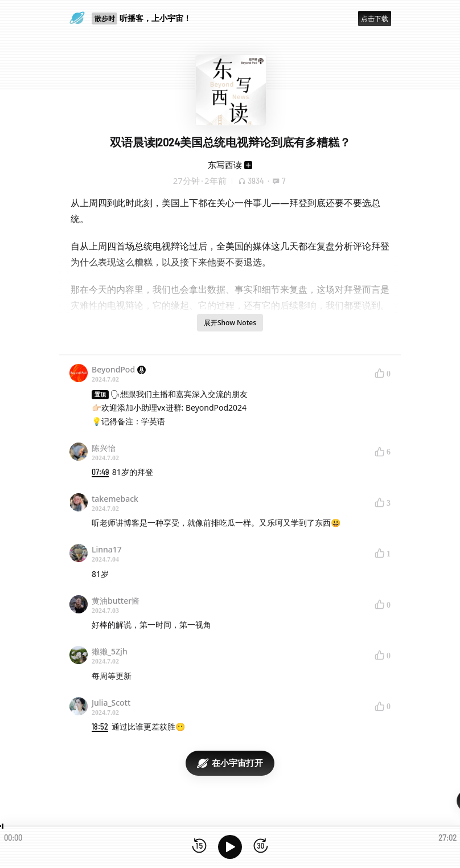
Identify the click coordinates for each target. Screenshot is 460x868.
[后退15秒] (199, 847)
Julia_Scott (111, 703)
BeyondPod (119, 369)
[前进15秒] (261, 847)
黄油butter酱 (116, 601)
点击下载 (375, 19)
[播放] (230, 847)
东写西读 (225, 165)
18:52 (100, 726)
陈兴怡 (104, 448)
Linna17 (107, 549)
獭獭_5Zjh (110, 651)
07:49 (100, 472)
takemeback (115, 499)
